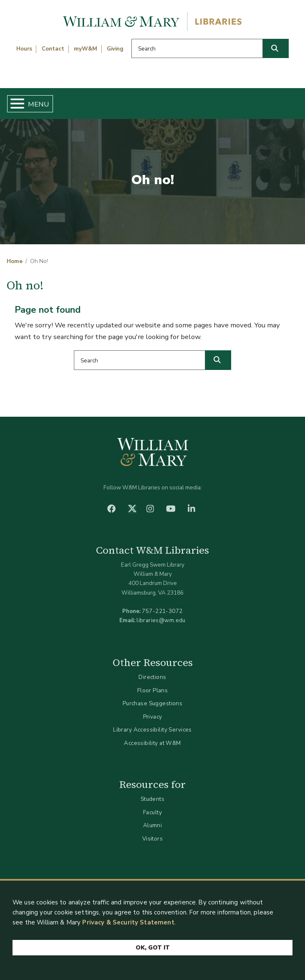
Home (15, 261)
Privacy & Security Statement (128, 922)
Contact (53, 49)
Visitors (152, 839)
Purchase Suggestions (152, 703)
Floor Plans (153, 690)
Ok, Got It (153, 948)
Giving (115, 49)
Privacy (153, 717)
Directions (152, 677)
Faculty (152, 812)
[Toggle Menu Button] (14, 104)
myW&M (86, 49)
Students (152, 799)
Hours (24, 49)
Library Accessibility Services (152, 730)
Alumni (153, 825)
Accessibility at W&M (152, 743)
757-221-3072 (162, 611)
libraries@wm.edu (161, 620)
